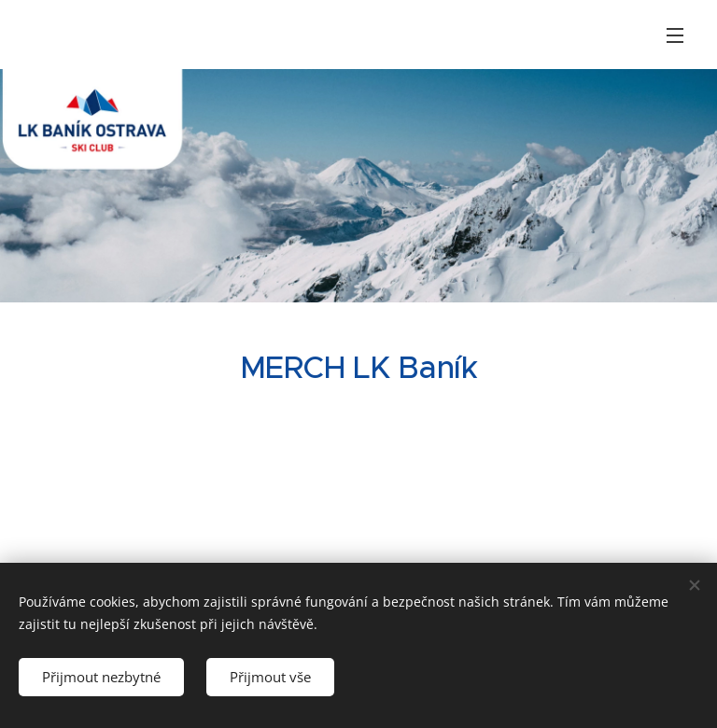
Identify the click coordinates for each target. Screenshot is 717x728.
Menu (675, 35)
